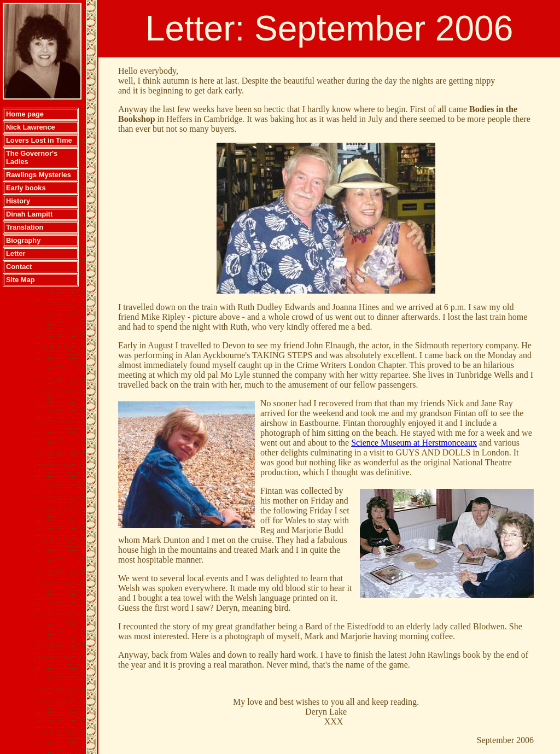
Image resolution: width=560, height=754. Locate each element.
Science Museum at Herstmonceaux (414, 443)
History (18, 201)
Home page (25, 114)
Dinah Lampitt (29, 214)
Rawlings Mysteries (39, 175)
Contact (19, 267)
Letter (16, 253)
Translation (25, 227)
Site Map (21, 280)
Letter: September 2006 (329, 28)
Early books (26, 188)
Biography (23, 240)
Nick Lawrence (31, 127)
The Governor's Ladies (32, 157)
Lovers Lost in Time (39, 140)
